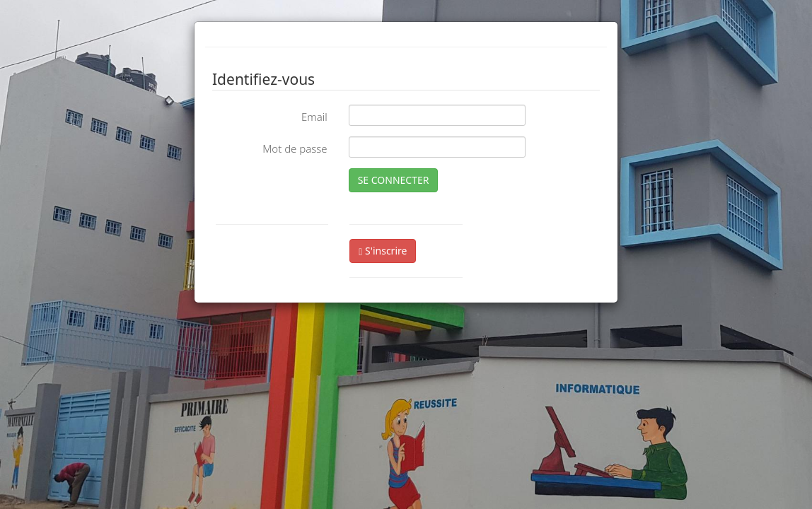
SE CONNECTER (394, 180)
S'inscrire (383, 251)
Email (314, 117)
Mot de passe (295, 148)
